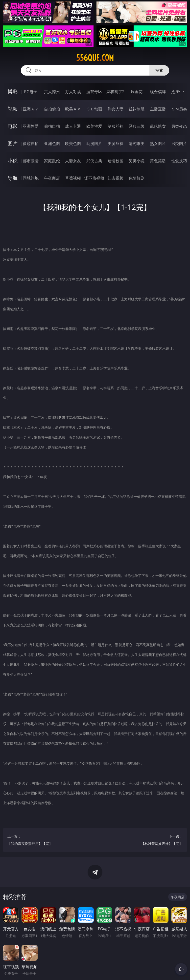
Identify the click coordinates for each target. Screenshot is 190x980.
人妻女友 (73, 161)
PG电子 (31, 92)
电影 (13, 126)
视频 (13, 109)
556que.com (95, 58)
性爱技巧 (179, 161)
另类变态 (179, 126)
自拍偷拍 (52, 109)
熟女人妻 (116, 109)
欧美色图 (73, 143)
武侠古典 (94, 161)
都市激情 (31, 161)
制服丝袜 (116, 126)
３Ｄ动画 (94, 109)
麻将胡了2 (115, 92)
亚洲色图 (52, 143)
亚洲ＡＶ (31, 109)
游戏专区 (94, 92)
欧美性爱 (94, 126)
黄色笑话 (158, 161)
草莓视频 (73, 178)
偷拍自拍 (52, 126)
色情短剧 (137, 178)
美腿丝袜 (116, 143)
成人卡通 (73, 126)
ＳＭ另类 (179, 109)
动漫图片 (94, 143)
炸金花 (137, 92)
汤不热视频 (94, 178)
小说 (13, 161)
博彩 (13, 92)
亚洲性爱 (31, 126)
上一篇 (49, 841)
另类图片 (179, 143)
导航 (13, 178)
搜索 (159, 70)
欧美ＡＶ (73, 109)
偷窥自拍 (31, 143)
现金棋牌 (158, 92)
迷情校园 (116, 161)
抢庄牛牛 (179, 92)
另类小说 (137, 161)
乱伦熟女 (158, 126)
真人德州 (52, 92)
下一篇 (141, 841)
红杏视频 (116, 178)
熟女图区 (158, 143)
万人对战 (73, 92)
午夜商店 (52, 178)
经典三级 (137, 126)
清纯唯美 (137, 143)
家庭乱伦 (52, 161)
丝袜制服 (137, 109)
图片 (13, 143)
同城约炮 (31, 178)
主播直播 (158, 109)
